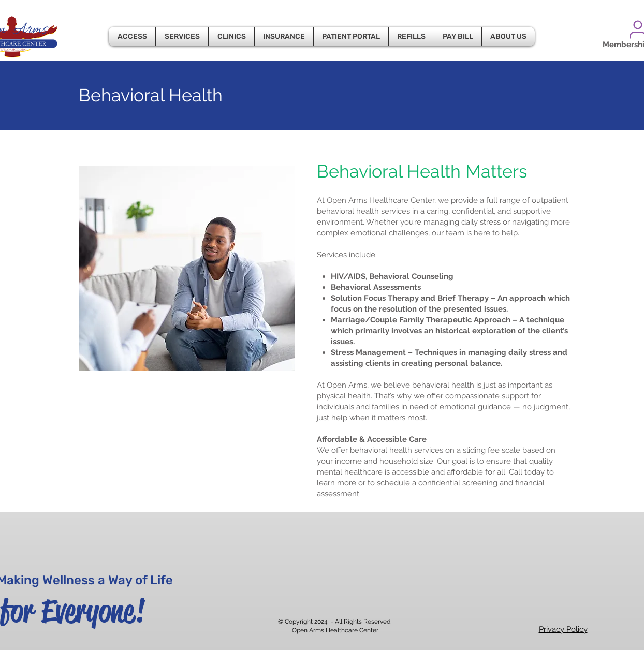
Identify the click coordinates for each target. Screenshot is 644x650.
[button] (132, 36)
